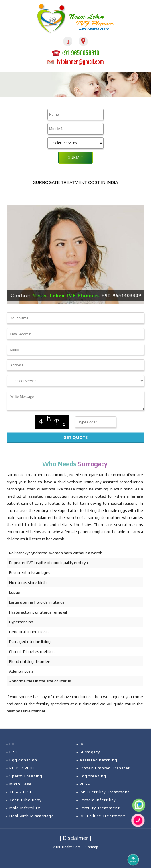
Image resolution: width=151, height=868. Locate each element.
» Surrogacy (88, 752)
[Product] (75, 143)
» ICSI (11, 752)
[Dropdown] (75, 381)
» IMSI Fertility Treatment (103, 792)
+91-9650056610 (75, 53)
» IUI (10, 744)
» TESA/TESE (19, 792)
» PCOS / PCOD (21, 768)
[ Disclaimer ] (75, 838)
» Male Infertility (23, 808)
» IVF (81, 744)
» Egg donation (22, 760)
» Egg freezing (91, 776)
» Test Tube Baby (24, 800)
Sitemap (91, 847)
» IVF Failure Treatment (101, 816)
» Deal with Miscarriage (30, 816)
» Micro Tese (19, 784)
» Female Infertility (96, 800)
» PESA (83, 784)
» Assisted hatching (97, 760)
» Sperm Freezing (24, 776)
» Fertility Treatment (98, 808)
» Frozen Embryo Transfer (103, 768)
